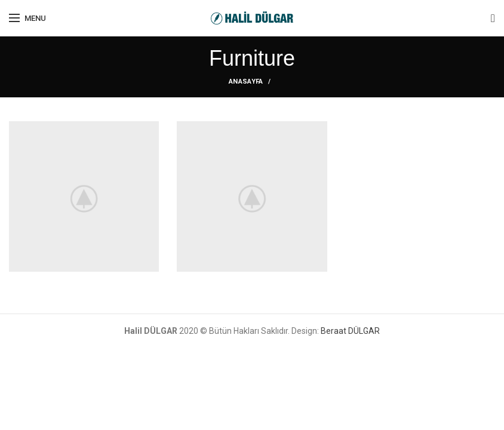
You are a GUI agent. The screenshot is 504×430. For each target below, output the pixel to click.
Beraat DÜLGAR (350, 331)
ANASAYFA (246, 82)
